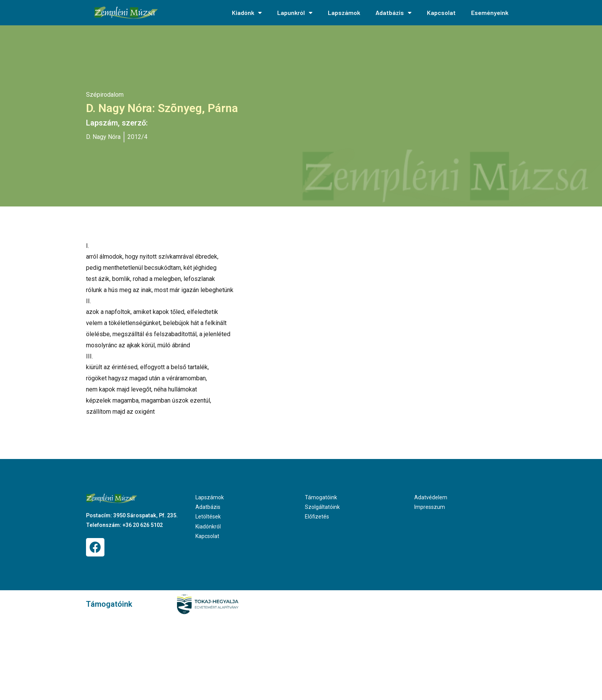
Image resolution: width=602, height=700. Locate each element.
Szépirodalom (105, 95)
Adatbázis (394, 13)
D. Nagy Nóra (103, 137)
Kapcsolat (441, 12)
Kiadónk (247, 13)
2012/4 (137, 137)
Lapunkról (295, 13)
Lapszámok (344, 12)
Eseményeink (490, 12)
